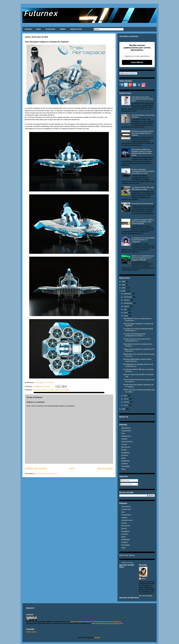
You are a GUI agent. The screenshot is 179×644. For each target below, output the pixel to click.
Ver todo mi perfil (146, 596)
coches (124, 444)
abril (126, 396)
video (123, 469)
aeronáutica (37, 390)
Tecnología (65, 390)
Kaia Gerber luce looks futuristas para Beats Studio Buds (142, 99)
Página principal (127, 563)
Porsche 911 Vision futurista (142, 204)
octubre (127, 300)
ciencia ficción (127, 442)
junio (126, 313)
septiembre (128, 303)
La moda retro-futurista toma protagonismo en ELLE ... (134, 335)
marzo (126, 399)
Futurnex (41, 13)
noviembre (128, 297)
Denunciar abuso (127, 555)
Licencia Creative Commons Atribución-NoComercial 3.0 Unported (96, 622)
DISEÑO (63, 29)
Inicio (72, 468)
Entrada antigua (105, 468)
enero (126, 405)
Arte (123, 433)
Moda (123, 458)
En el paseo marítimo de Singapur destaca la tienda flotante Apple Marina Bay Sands (142, 152)
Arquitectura (126, 431)
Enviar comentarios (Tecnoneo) (46, 474)
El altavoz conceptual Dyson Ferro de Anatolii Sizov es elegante (142, 133)
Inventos (51, 390)
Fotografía (125, 453)
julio (126, 309)
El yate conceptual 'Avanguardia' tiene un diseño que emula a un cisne (143, 171)
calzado (124, 439)
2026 (124, 281)
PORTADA (28, 29)
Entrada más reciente (36, 468)
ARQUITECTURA (76, 29)
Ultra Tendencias (49, 382)
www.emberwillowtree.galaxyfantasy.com (107, 623)
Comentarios (127, 484)
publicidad (125, 461)
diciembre (128, 294)
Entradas (125, 480)
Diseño (44, 390)
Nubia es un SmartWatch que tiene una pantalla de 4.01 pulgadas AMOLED (143, 258)
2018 (124, 409)
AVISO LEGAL (32, 632)
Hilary (144, 579)
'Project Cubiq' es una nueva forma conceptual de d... (137, 340)
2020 (124, 288)
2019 (124, 291)
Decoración (126, 447)
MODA (39, 29)
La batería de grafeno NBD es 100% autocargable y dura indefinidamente (143, 222)
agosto (127, 306)
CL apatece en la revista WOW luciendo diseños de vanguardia (143, 240)
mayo (126, 316)
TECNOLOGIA (50, 29)
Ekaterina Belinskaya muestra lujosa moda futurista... (137, 360)
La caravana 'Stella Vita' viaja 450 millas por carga (143, 188)
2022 (124, 285)
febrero (127, 402)
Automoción (126, 436)
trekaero (37, 382)
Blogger (97, 637)
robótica (58, 390)
